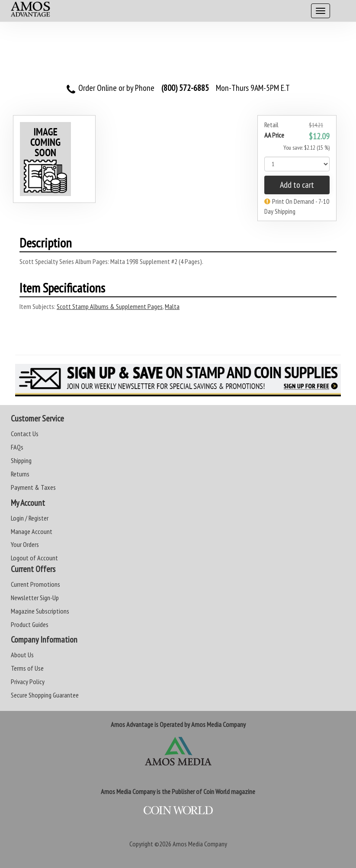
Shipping (21, 460)
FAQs (17, 447)
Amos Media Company (200, 844)
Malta (172, 306)
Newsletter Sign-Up (35, 598)
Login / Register (30, 518)
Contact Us (25, 434)
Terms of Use (27, 668)
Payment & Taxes (33, 487)
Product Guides (30, 624)
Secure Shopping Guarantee (45, 695)
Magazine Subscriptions (40, 611)
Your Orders (25, 544)
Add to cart (297, 185)
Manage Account (32, 531)
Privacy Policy (28, 682)
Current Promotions (35, 584)
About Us (22, 655)
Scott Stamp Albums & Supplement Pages (110, 306)
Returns (20, 474)
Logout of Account (34, 558)
